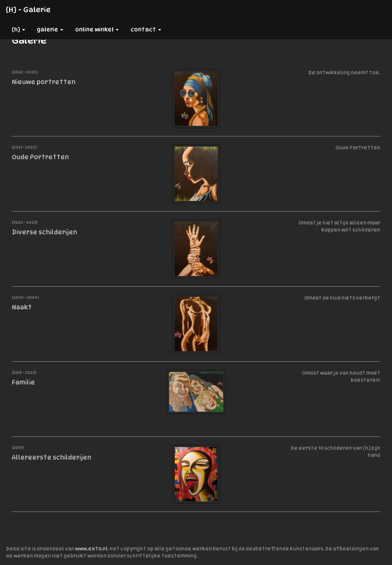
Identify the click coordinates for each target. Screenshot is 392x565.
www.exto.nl (91, 549)
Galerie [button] (50, 29)
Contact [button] (146, 29)
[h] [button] (18, 29)
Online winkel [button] (97, 29)
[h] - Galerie (28, 10)
